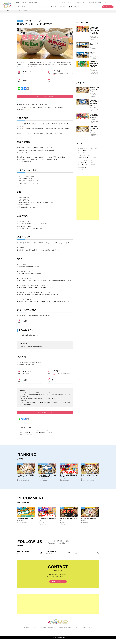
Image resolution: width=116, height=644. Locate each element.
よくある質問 (84, 2)
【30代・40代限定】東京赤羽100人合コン (47, 519)
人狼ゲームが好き (81, 135)
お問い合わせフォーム (58, 582)
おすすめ (79, 128)
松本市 (48, 430)
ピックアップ (93, 125)
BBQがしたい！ (87, 128)
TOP (3, 11)
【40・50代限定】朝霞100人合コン (90, 519)
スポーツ (22, 430)
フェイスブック (58, 552)
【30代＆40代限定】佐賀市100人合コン (68, 519)
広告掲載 (105, 2)
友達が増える (50, 432)
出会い (79, 142)
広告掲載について (52, 628)
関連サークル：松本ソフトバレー (27, 435)
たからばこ (80, 125)
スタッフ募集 (99, 2)
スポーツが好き (34, 432)
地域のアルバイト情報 (65, 7)
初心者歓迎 (42, 432)
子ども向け (88, 145)
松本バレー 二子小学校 (90, 48)
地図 (54, 75)
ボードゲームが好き (82, 137)
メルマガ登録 (91, 2)
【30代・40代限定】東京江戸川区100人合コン (68, 476)
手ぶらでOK (80, 147)
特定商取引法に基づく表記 (65, 628)
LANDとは (65, 2)
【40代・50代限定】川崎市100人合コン (90, 476)
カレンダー (31, 7)
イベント (9, 11)
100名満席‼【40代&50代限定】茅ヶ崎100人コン (26, 476)
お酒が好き (92, 137)
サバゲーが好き (81, 130)
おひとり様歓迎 (24, 432)
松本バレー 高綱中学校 (90, 40)
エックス (86, 552)
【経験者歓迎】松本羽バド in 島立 (26, 519)
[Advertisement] (88, 175)
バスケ (86, 125)
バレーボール (30, 430)
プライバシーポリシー (88, 628)
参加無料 (92, 142)
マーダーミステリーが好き (83, 133)
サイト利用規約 (77, 628)
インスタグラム (30, 552)
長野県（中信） (40, 430)
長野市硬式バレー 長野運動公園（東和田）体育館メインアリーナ (91, 58)
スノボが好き (80, 140)
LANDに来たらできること (74, 2)
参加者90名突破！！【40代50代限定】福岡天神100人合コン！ (91, 89)
